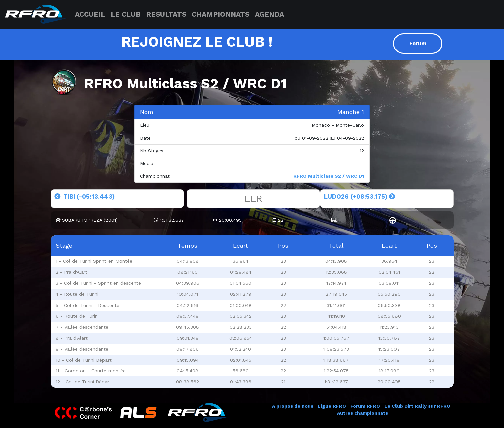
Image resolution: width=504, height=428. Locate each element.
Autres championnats (363, 413)
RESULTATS (166, 14)
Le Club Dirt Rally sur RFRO (417, 406)
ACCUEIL (90, 14)
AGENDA (269, 14)
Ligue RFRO (332, 406)
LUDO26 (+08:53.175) (359, 197)
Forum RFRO (365, 406)
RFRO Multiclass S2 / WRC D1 (329, 176)
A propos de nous (293, 406)
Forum (418, 43)
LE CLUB (126, 14)
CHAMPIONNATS (221, 14)
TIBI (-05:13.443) (84, 197)
